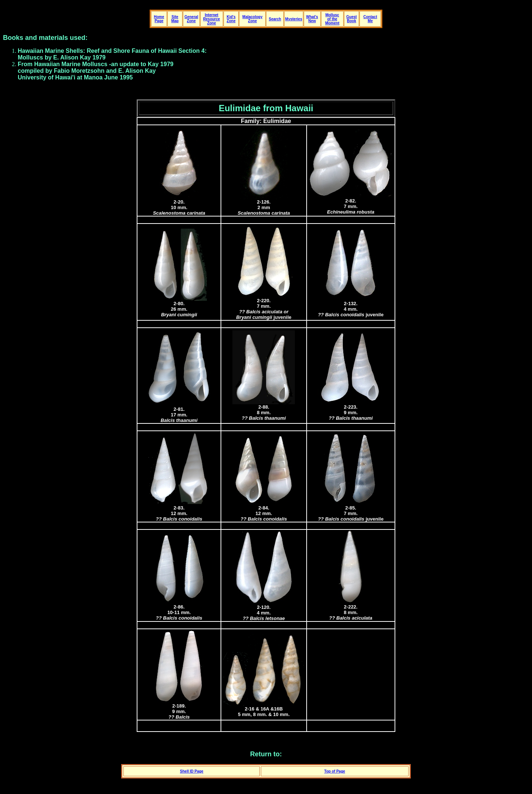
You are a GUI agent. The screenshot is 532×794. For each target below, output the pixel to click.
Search (275, 19)
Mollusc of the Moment (332, 19)
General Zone (191, 19)
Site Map (175, 19)
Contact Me (370, 19)
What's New (312, 19)
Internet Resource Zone (212, 19)
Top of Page (335, 771)
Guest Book (351, 19)
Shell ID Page (192, 771)
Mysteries (294, 19)
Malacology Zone (252, 19)
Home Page (159, 19)
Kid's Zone (231, 19)
